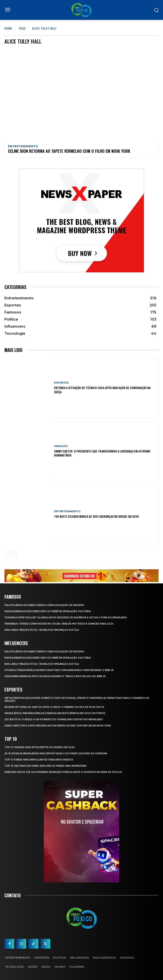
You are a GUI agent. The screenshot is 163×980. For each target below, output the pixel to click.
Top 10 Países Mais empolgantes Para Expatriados (39, 760)
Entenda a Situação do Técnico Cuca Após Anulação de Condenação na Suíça (102, 390)
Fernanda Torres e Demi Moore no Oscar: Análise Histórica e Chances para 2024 (59, 624)
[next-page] (14, 553)
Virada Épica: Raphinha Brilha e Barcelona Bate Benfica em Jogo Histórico (55, 713)
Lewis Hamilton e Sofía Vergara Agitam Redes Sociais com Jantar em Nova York (58, 726)
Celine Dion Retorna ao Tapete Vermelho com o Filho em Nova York (69, 151)
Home (8, 28)
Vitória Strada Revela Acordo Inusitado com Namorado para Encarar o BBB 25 (59, 670)
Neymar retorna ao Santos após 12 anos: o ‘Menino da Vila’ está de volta (54, 707)
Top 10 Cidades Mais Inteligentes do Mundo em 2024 (40, 747)
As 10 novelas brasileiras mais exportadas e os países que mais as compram (56, 754)
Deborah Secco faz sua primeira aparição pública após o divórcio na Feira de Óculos (63, 772)
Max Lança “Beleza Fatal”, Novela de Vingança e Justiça (42, 630)
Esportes (61, 383)
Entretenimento (23, 146)
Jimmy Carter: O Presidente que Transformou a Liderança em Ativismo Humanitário (102, 453)
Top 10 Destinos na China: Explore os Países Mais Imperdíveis (46, 766)
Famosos (61, 446)
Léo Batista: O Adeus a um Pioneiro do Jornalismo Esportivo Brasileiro (54, 719)
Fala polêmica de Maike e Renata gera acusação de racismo (44, 605)
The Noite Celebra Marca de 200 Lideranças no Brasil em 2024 (96, 516)
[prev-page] (7, 553)
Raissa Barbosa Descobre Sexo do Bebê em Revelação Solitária (48, 611)
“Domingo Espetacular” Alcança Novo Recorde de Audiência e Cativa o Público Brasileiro (66, 618)
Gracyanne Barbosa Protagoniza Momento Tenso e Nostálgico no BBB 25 (55, 676)
